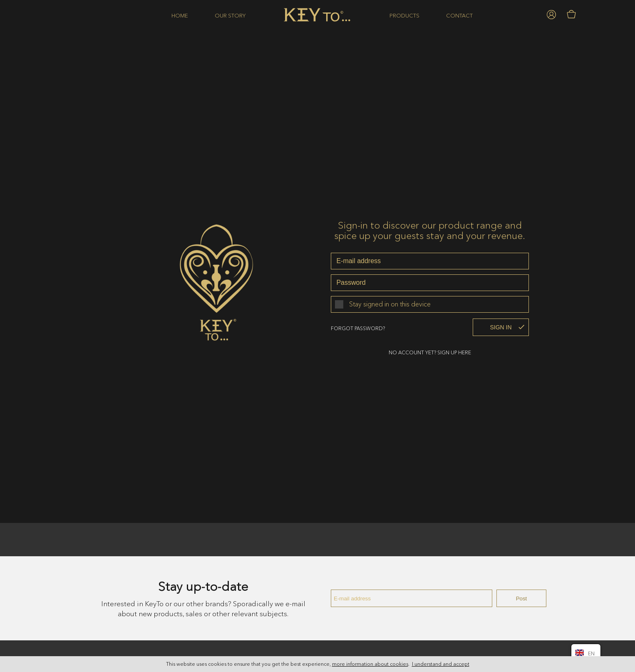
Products (404, 15)
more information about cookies (370, 664)
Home (180, 15)
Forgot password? (358, 327)
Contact (459, 15)
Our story (230, 15)
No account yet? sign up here (430, 351)
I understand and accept (441, 664)
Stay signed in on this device (390, 302)
